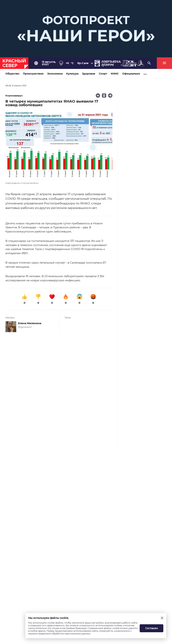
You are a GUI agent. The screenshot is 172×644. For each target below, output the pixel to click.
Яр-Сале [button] (83, 63)
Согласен (152, 628)
